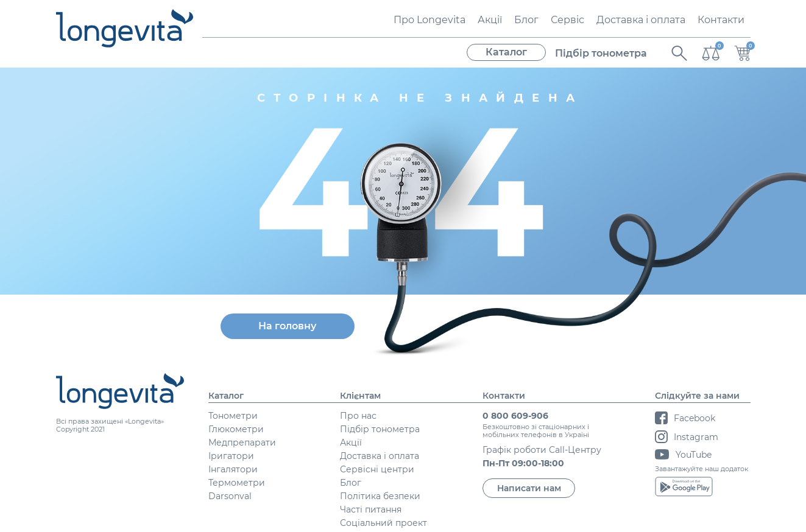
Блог (526, 20)
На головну (287, 326)
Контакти (721, 20)
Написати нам (529, 488)
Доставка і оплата (641, 20)
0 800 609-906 (515, 416)
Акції (490, 20)
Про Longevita (430, 20)
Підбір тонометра (601, 54)
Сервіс (567, 20)
